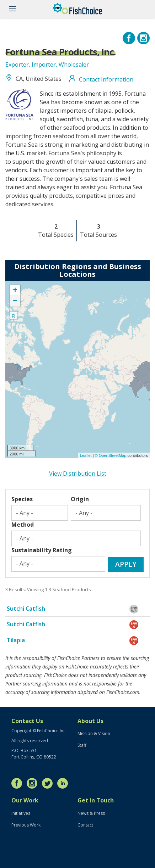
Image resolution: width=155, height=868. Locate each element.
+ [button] (15, 291)
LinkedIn (64, 783)
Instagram (34, 783)
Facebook (18, 783)
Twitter (49, 783)
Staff (82, 745)
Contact (85, 825)
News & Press (91, 813)
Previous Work (26, 825)
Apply (126, 564)
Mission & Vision (94, 733)
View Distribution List (78, 474)
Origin (80, 499)
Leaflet (86, 455)
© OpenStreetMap (111, 455)
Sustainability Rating (42, 550)
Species (22, 499)
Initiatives (21, 813)
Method (23, 525)
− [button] (15, 301)
